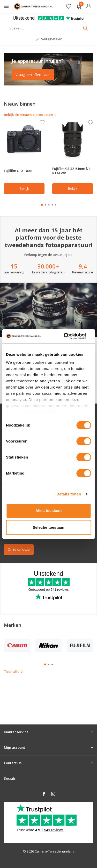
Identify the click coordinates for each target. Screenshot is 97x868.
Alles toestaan (49, 511)
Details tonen (69, 494)
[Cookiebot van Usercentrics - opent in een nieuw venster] (65, 336)
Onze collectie (19, 549)
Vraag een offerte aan (33, 75)
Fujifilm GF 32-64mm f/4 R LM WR (71, 171)
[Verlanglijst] (69, 7)
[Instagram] (53, 794)
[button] (42, 205)
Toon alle (13, 672)
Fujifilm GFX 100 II (18, 171)
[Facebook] (44, 794)
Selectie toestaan (48, 527)
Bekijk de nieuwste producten (30, 115)
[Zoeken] (48, 28)
